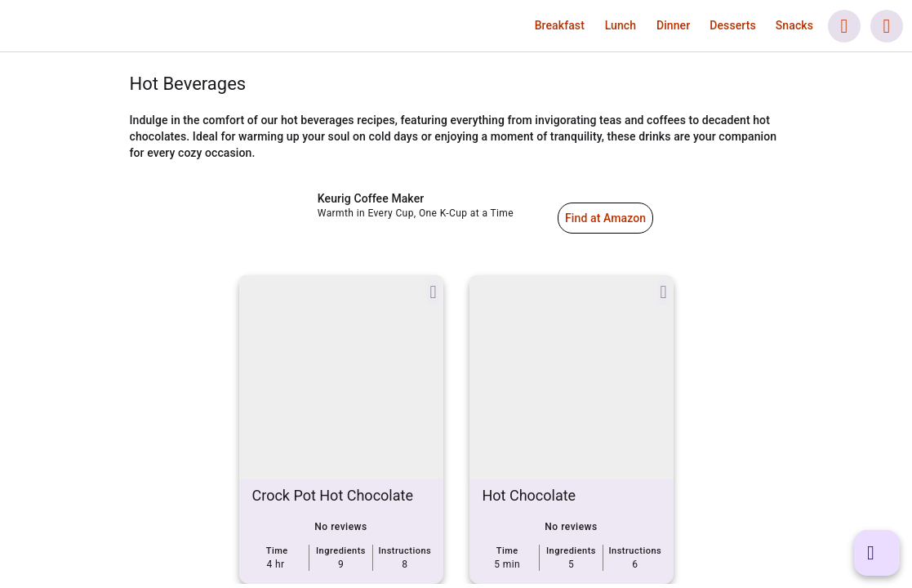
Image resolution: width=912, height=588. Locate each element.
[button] (560, 25)
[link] (107, 26)
